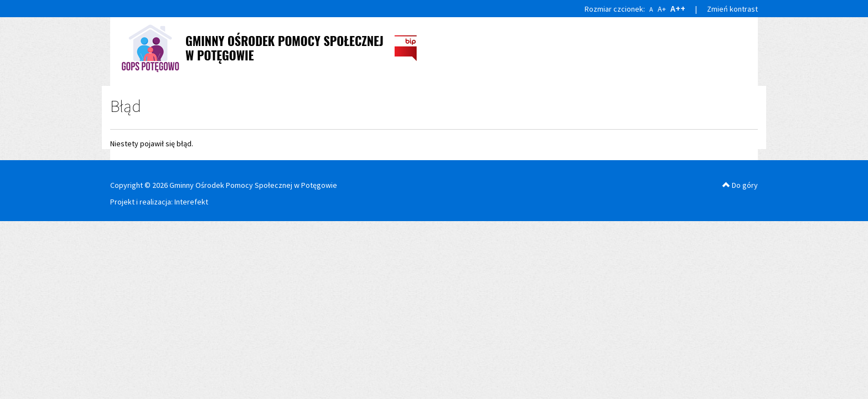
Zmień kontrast (732, 9)
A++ (678, 8)
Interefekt (191, 202)
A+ (662, 9)
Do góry (740, 185)
